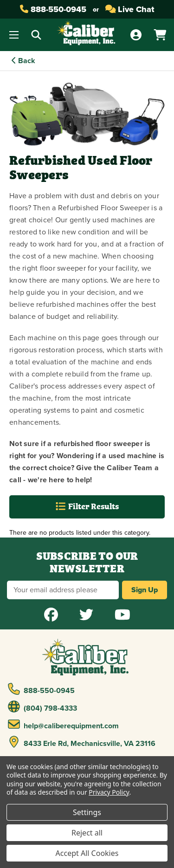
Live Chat (130, 9)
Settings (87, 812)
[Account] (136, 35)
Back (23, 61)
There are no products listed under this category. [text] (80, 533)
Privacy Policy (109, 792)
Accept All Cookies (87, 853)
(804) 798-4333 (43, 707)
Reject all (87, 833)
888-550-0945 (53, 9)
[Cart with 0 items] (160, 35)
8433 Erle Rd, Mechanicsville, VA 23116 (82, 742)
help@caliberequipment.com (64, 725)
